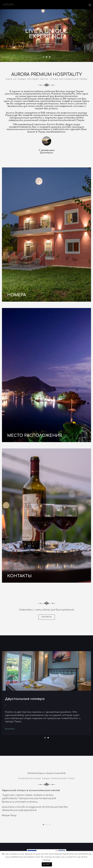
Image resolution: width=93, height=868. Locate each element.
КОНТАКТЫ (47, 617)
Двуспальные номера (25, 699)
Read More (10, 729)
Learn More (46, 45)
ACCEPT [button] (47, 864)
